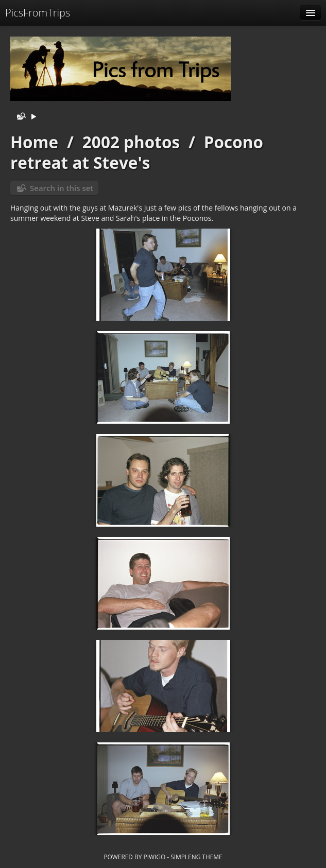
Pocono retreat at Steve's (137, 152)
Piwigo (154, 857)
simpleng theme (196, 857)
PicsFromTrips (38, 13)
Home (34, 142)
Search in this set (62, 188)
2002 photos (131, 142)
